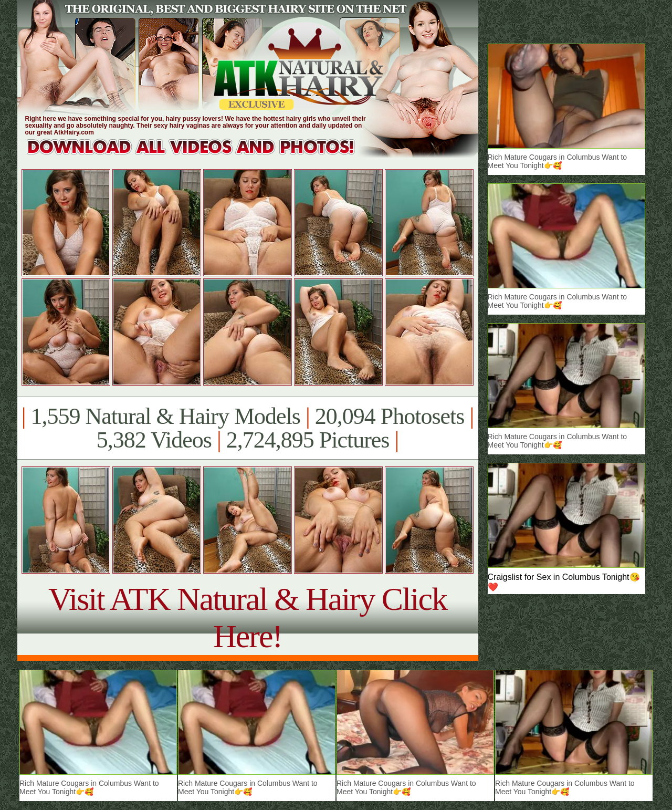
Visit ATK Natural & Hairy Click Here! (248, 617)
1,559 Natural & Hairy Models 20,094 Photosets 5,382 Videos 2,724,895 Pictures (248, 428)
